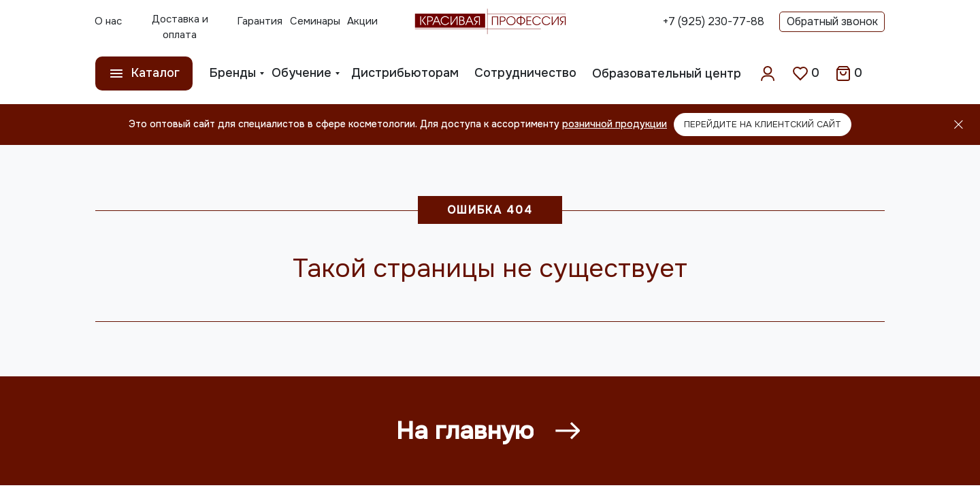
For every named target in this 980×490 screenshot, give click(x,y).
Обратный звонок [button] (832, 21)
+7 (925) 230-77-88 (714, 21)
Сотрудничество (525, 73)
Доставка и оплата (180, 27)
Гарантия (260, 21)
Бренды (233, 73)
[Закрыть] (959, 125)
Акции (362, 21)
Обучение (301, 73)
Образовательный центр (667, 73)
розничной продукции (615, 124)
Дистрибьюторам (405, 73)
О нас (108, 21)
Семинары (315, 21)
